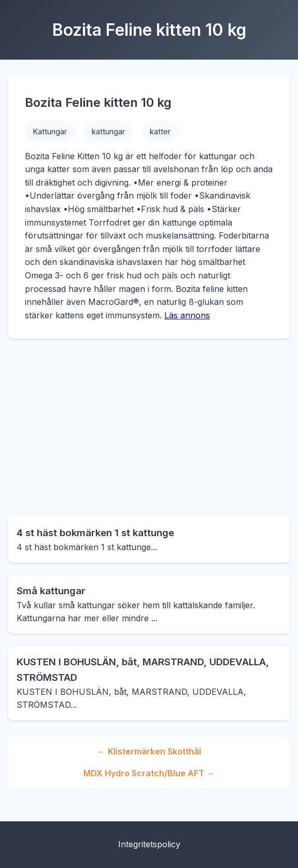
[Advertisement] (149, 428)
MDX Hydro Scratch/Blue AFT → (149, 773)
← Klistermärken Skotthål (149, 751)
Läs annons (187, 315)
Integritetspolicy (149, 844)
